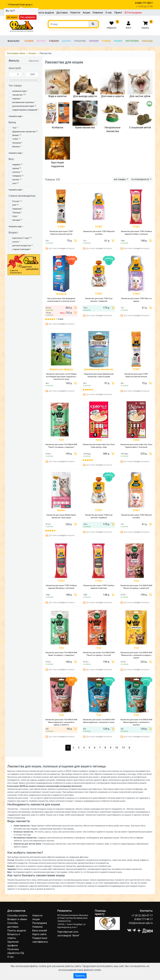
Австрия (16, 220)
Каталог (14, 41)
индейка (16, 165)
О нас (109, 13)
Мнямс (16, 135)
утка (14, 183)
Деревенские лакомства (24, 132)
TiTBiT (15, 139)
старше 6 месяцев (21, 249)
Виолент (16, 147)
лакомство (17, 95)
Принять (80, 976)
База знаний (40, 931)
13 (123, 748)
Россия (16, 201)
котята (15, 242)
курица (16, 168)
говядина (17, 176)
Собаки (54, 41)
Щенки (66, 41)
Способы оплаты (17, 916)
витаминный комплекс (23, 102)
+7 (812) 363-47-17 (142, 916)
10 (117, 748)
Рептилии (132, 41)
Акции (86, 13)
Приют (118, 13)
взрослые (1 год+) (21, 238)
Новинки (98, 13)
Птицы (106, 41)
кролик (16, 180)
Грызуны (80, 41)
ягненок (16, 172)
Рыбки (118, 41)
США (15, 216)
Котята (41, 41)
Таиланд (16, 213)
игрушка (16, 99)
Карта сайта (39, 934)
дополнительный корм (23, 106)
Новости (75, 13)
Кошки (29, 41)
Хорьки (94, 41)
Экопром (17, 143)
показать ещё (16, 116)
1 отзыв (60, 319)
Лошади (147, 41)
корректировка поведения (25, 110)
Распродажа (133, 13)
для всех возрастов (22, 246)
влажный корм (19, 91)
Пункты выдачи (45, 13)
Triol (14, 128)
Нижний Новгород (21, 5)
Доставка (62, 13)
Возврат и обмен (17, 919)
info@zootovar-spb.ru (141, 923)
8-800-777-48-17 (144, 919)
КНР (14, 205)
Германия (17, 209)
